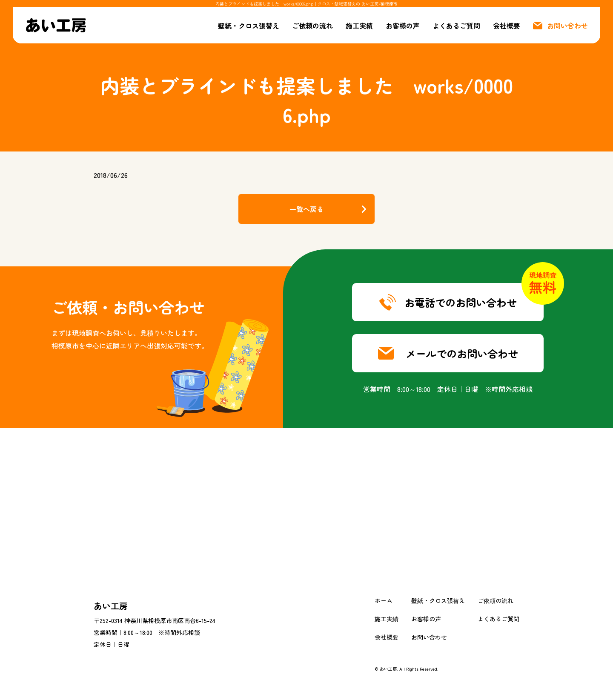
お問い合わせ (429, 637)
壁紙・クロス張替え (249, 26)
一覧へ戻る (306, 209)
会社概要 (507, 26)
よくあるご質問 (456, 26)
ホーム (384, 600)
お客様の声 (403, 26)
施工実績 (359, 26)
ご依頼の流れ (312, 26)
